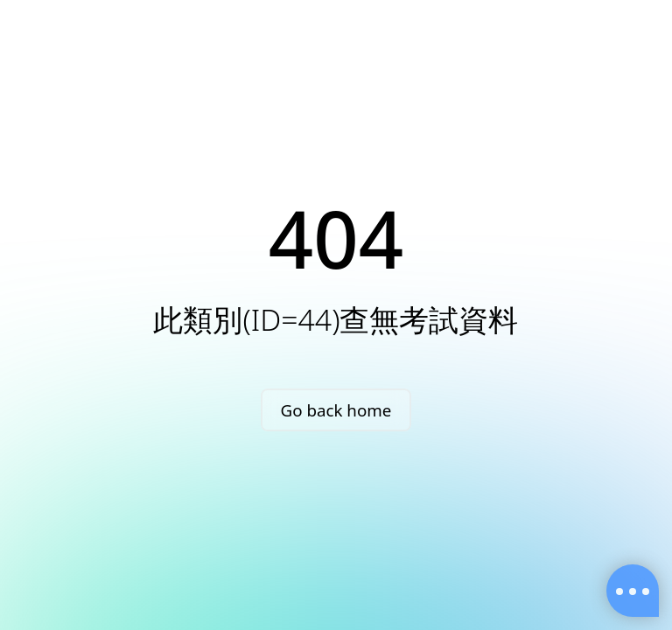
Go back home (336, 410)
